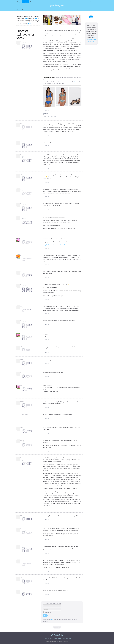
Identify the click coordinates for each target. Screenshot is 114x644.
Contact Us (47, 639)
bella (23, 203)
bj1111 (24, 239)
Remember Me (47, 612)
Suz (23, 217)
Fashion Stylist (25, 288)
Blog (26, 18)
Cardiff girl (25, 402)
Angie (24, 284)
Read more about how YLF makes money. (91, 40)
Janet (23, 41)
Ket (23, 591)
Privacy (63, 639)
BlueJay (24, 347)
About (51, 639)
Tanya (24, 189)
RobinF (24, 516)
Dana (23, 529)
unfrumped (25, 334)
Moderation (68, 639)
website (24, 43)
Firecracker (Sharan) (27, 546)
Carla (23, 142)
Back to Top (57, 627)
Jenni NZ (24, 427)
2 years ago (46, 110)
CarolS (24, 124)
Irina (23, 271)
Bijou (23, 372)
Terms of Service (57, 639)
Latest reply (47, 116)
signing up (76, 82)
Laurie (24, 560)
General (91, 17)
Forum (36, 18)
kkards (24, 385)
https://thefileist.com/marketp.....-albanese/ (54, 245)
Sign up (52, 620)
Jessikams (25, 440)
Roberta (24, 306)
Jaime (24, 320)
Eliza (23, 255)
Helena (24, 578)
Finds (29, 24)
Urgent (23, 10)
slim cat (24, 175)
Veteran (24, 45)
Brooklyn (24, 360)
